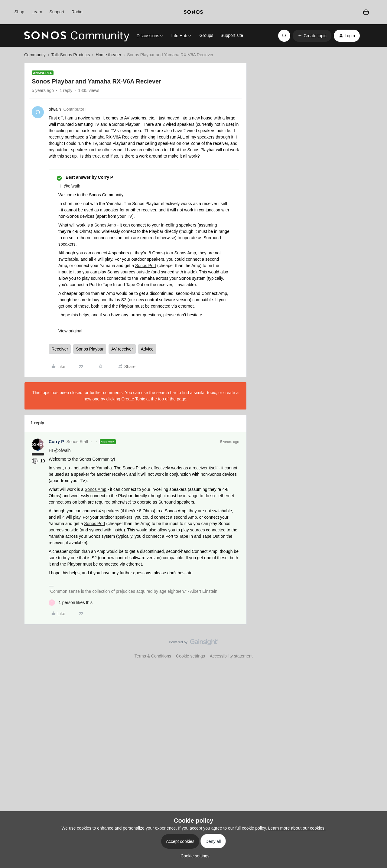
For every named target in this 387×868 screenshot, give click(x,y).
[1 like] (71, 603)
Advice (147, 349)
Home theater (108, 55)
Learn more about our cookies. (297, 828)
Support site (232, 35)
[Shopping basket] (366, 12)
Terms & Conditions (153, 656)
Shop (19, 12)
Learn (37, 12)
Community (35, 55)
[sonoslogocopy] (193, 12)
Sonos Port (146, 266)
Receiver (60, 349)
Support (57, 12)
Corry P (56, 442)
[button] (312, 36)
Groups (206, 35)
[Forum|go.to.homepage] (77, 36)
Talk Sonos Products (71, 55)
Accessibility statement (231, 656)
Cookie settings (190, 656)
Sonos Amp (105, 225)
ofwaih (55, 109)
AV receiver (122, 349)
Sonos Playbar (90, 349)
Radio (77, 12)
